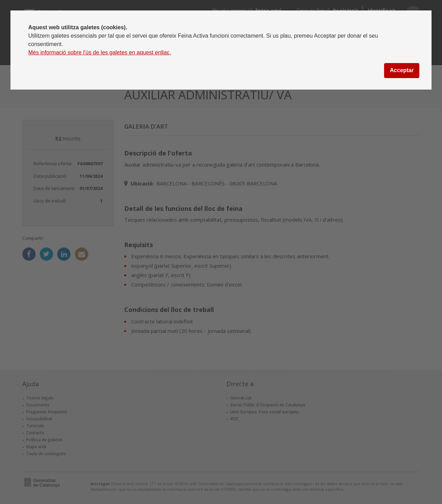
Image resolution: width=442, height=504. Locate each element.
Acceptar (402, 70)
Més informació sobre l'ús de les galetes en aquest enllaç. (100, 52)
